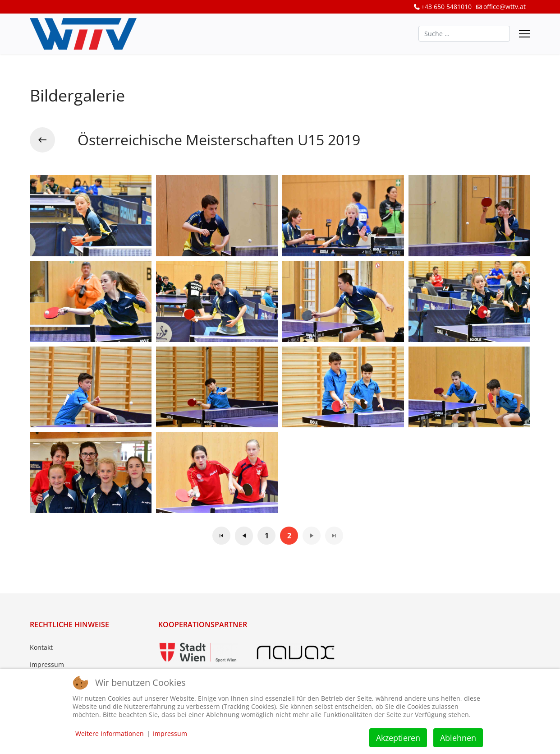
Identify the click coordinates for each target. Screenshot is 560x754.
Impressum (47, 664)
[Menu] (525, 34)
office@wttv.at (505, 7)
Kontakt (41, 647)
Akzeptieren (398, 738)
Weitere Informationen (110, 733)
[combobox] (464, 34)
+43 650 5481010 (446, 7)
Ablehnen (458, 738)
